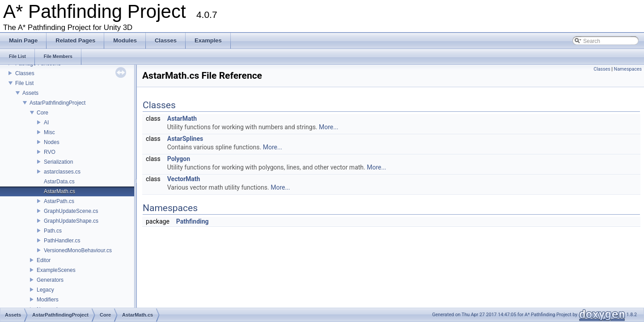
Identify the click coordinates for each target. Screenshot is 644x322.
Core (42, 113)
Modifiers (48, 300)
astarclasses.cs (62, 172)
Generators (50, 280)
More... (328, 127)
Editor (44, 260)
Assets (30, 93)
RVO (50, 152)
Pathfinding (193, 221)
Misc (49, 132)
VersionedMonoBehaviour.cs (78, 250)
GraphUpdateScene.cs (71, 211)
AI (46, 123)
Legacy (45, 290)
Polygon (179, 159)
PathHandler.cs (62, 241)
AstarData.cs (59, 182)
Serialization (58, 162)
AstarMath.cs (59, 191)
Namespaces (628, 69)
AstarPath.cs (59, 201)
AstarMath (182, 119)
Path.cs (53, 231)
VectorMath (184, 179)
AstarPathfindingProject (57, 103)
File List (24, 83)
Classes (25, 73)
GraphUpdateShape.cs (71, 221)
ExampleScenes (56, 270)
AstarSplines (185, 139)
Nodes (52, 142)
